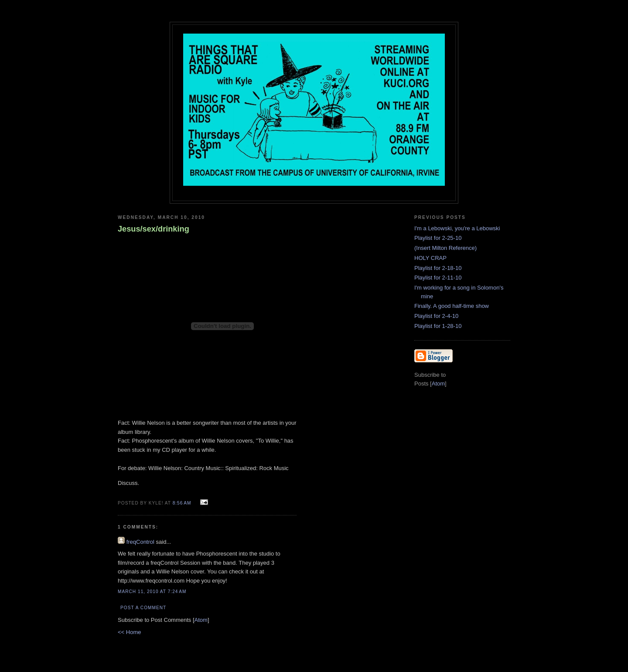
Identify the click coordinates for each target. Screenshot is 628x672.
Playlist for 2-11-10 (438, 278)
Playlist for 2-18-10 (438, 268)
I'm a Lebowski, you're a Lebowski (457, 228)
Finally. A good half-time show (452, 306)
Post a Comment (143, 608)
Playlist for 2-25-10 (438, 238)
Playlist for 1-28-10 (438, 326)
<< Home (129, 632)
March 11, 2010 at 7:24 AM (152, 592)
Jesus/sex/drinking (154, 229)
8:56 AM (183, 503)
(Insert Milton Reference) (445, 248)
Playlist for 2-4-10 (436, 316)
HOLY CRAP (430, 258)
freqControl (140, 542)
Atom (201, 620)
